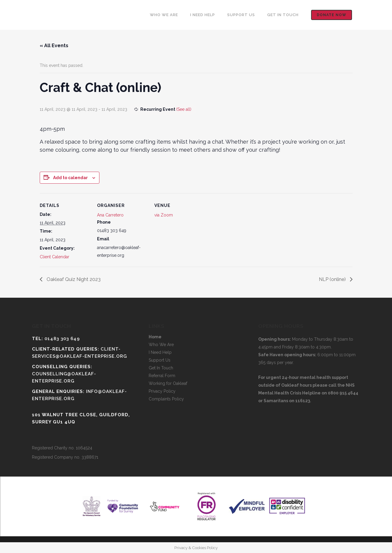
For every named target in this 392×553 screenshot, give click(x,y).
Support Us (160, 360)
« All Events (54, 46)
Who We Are (161, 345)
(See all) (184, 109)
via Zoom (164, 215)
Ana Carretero (110, 215)
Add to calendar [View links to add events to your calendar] (70, 178)
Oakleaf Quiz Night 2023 (73, 279)
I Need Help (160, 352)
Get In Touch (161, 368)
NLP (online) (333, 279)
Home (155, 337)
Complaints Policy (166, 399)
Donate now (332, 15)
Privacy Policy (162, 391)
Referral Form (162, 376)
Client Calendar (54, 257)
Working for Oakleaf (168, 383)
